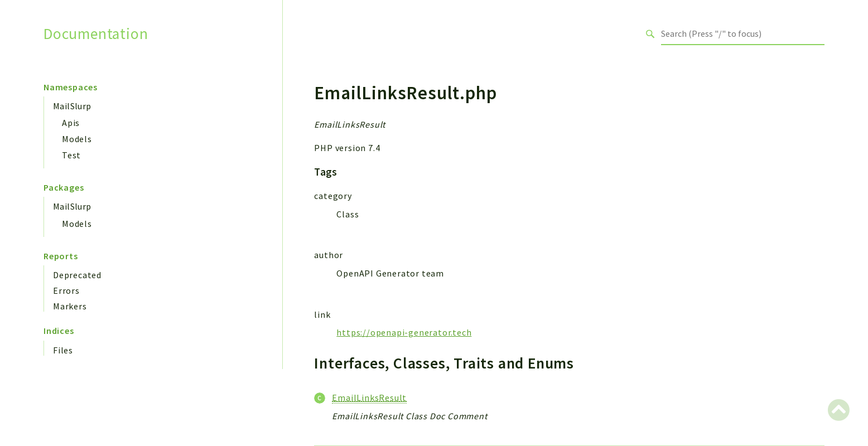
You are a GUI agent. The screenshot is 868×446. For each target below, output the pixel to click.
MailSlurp (72, 106)
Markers (70, 306)
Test (71, 155)
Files (63, 350)
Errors (66, 290)
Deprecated (77, 275)
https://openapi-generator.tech (404, 332)
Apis (71, 123)
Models (77, 139)
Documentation (96, 34)
